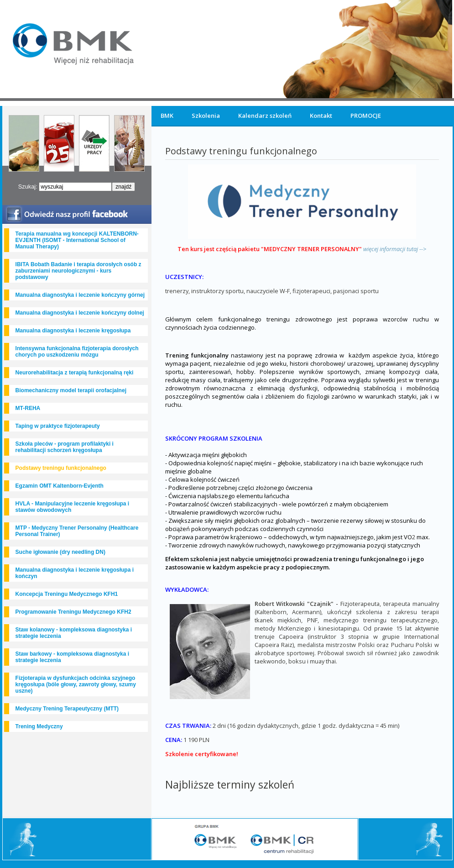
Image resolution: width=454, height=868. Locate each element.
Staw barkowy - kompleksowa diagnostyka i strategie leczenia (72, 657)
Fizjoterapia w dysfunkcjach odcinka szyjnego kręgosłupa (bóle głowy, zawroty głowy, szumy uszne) (76, 684)
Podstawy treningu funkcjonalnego (61, 468)
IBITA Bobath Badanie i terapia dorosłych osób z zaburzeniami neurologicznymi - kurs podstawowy (78, 271)
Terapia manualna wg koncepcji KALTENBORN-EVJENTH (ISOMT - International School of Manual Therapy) (77, 240)
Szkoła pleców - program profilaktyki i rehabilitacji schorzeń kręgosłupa (65, 447)
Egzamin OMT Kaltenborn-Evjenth (60, 486)
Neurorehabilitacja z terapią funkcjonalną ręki (75, 373)
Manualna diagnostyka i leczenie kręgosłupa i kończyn (75, 573)
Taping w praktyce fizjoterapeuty (58, 426)
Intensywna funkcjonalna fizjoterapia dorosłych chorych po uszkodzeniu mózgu (77, 352)
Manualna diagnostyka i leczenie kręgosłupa (73, 331)
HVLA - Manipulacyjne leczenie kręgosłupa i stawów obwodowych (73, 507)
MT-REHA (28, 408)
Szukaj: (29, 187)
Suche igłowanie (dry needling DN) (60, 552)
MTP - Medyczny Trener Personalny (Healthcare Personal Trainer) (77, 531)
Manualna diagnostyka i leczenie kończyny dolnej (80, 313)
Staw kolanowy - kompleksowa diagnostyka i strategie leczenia (74, 633)
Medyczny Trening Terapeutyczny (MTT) (67, 709)
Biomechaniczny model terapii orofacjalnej (71, 390)
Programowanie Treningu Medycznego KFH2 (73, 612)
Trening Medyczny (39, 726)
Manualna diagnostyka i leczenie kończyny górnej (80, 295)
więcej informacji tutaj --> (395, 249)
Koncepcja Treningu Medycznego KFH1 (67, 594)
